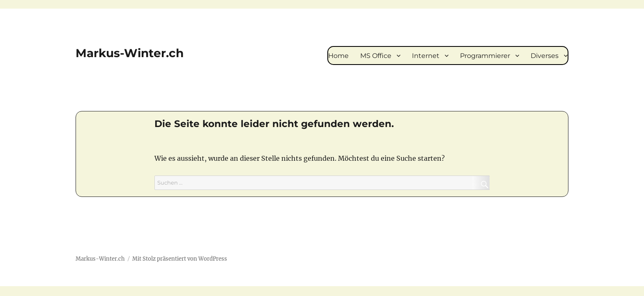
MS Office (376, 56)
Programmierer (485, 56)
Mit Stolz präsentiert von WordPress (180, 259)
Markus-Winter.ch (130, 53)
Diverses (545, 56)
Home (338, 56)
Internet (426, 56)
